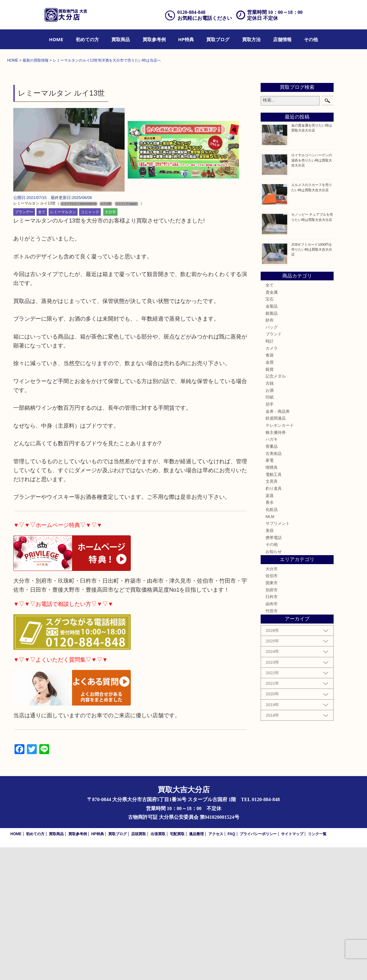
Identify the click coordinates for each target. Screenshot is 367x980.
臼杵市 (272, 730)
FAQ (231, 967)
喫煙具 (272, 600)
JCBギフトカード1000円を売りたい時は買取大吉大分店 (312, 382)
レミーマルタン (63, 345)
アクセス (216, 967)
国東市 (272, 716)
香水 (270, 635)
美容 (270, 663)
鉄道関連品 (276, 551)
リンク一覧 (317, 967)
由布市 (272, 737)
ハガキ (272, 572)
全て (42, 345)
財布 (270, 453)
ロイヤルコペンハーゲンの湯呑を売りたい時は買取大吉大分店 (312, 293)
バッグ (272, 460)
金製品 (272, 439)
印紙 (270, 530)
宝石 (270, 432)
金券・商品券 (278, 544)
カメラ (272, 481)
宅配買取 (177, 967)
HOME (56, 39)
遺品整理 (196, 967)
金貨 (270, 495)
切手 (270, 537)
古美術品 (274, 586)
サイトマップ (292, 967)
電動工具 (274, 607)
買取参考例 (154, 39)
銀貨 (270, 502)
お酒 (270, 523)
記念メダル (276, 509)
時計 (270, 474)
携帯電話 (274, 670)
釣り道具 (274, 621)
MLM (270, 649)
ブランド (274, 467)
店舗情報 (282, 39)
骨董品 (272, 579)
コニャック (90, 345)
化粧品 (272, 642)
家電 (270, 593)
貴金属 (272, 425)
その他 (311, 39)
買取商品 (121, 39)
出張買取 (158, 967)
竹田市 (272, 744)
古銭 (270, 516)
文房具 (272, 614)
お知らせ (274, 684)
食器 (270, 488)
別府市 (272, 723)
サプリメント (278, 656)
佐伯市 (272, 709)
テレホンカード (280, 558)
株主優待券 (276, 565)
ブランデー (24, 345)
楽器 (270, 628)
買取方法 (251, 39)
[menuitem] (56, 39)
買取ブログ (218, 39)
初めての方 (87, 39)
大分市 (110, 345)
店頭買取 (139, 967)
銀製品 (272, 446)
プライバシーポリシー (258, 967)
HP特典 (186, 39)
